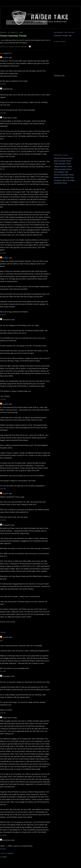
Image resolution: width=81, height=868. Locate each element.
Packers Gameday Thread (63, 158)
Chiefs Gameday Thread (63, 169)
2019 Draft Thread (60, 183)
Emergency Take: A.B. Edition (64, 180)
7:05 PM (3, 632)
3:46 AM (3, 315)
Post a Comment (7, 853)
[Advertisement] (61, 115)
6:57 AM (3, 253)
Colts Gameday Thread (62, 164)
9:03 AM (3, 849)
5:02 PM (3, 113)
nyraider (5, 58)
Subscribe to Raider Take (63, 36)
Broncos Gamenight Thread (64, 175)
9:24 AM (3, 713)
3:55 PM (24, 47)
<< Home (3, 857)
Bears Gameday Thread (62, 161)
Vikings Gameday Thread (63, 166)
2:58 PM (3, 520)
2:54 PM (3, 489)
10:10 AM (3, 835)
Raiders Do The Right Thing (64, 178)
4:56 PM (3, 84)
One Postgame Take (61, 172)
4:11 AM (3, 671)
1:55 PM (3, 399)
